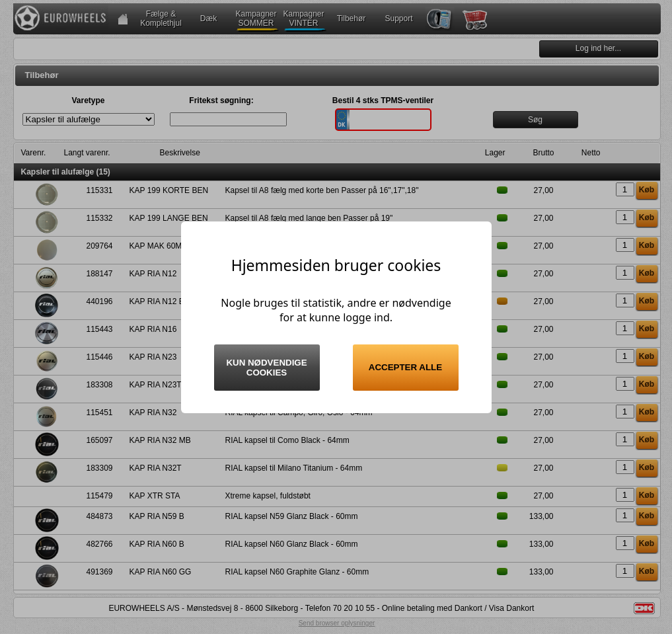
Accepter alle (405, 367)
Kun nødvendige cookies (266, 368)
